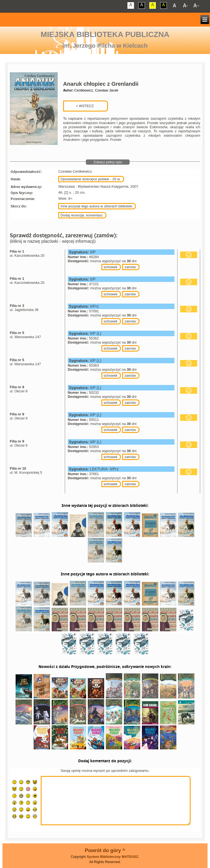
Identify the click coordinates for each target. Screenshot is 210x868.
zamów (130, 267)
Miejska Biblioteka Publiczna (105, 34)
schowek (111, 267)
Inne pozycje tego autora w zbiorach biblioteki (96, 206)
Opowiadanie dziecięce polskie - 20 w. (91, 179)
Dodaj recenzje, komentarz (82, 215)
